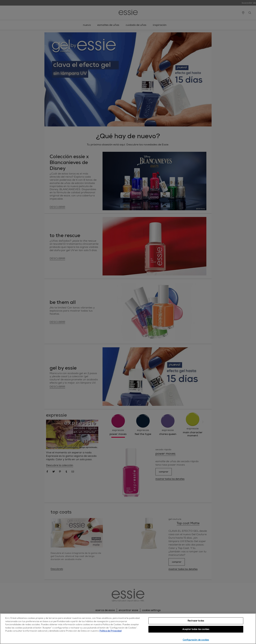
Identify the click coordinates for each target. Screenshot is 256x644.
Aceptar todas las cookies (196, 629)
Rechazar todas (196, 621)
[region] (128, 629)
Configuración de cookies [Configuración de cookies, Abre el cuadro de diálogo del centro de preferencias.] (196, 640)
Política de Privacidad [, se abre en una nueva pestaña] (110, 631)
